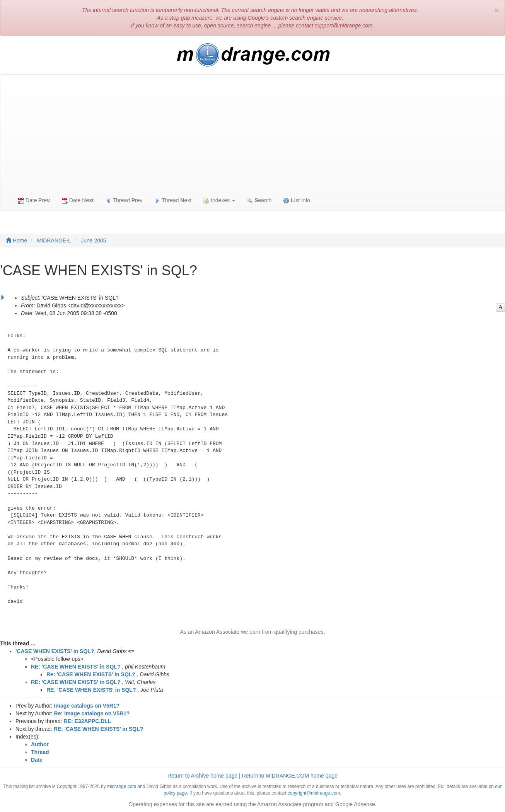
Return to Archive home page (202, 776)
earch (259, 200)
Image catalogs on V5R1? (87, 706)
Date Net (78, 200)
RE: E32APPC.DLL (88, 721)
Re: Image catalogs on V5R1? (92, 713)
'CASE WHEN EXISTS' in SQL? (55, 651)
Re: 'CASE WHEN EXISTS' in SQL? (91, 674)
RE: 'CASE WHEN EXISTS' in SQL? (76, 667)
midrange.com (122, 786)
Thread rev (124, 200)
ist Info (297, 200)
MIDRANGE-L (54, 241)
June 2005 (93, 241)
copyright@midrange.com (314, 793)
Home (16, 241)
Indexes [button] (219, 200)
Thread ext (173, 200)
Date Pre (34, 200)
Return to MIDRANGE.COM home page (290, 776)
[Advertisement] (252, 133)
